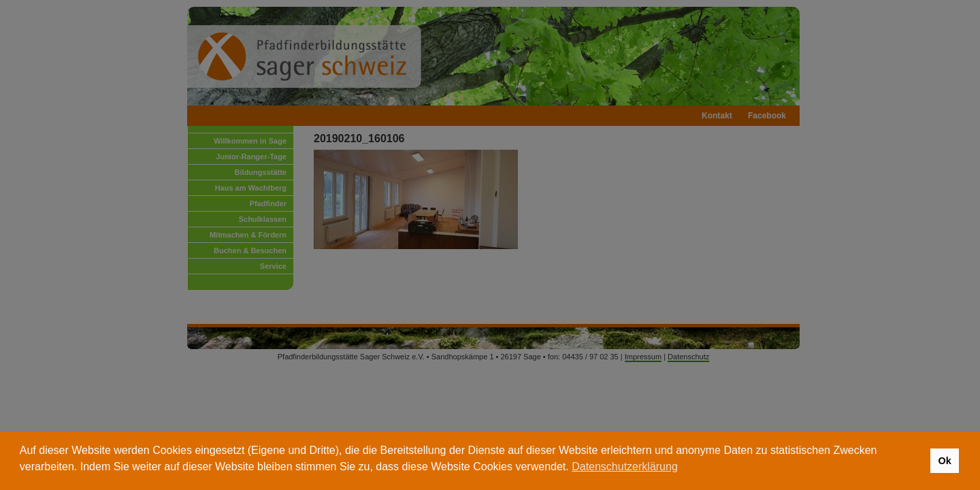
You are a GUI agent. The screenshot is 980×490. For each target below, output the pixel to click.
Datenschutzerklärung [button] (625, 467)
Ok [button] (944, 461)
